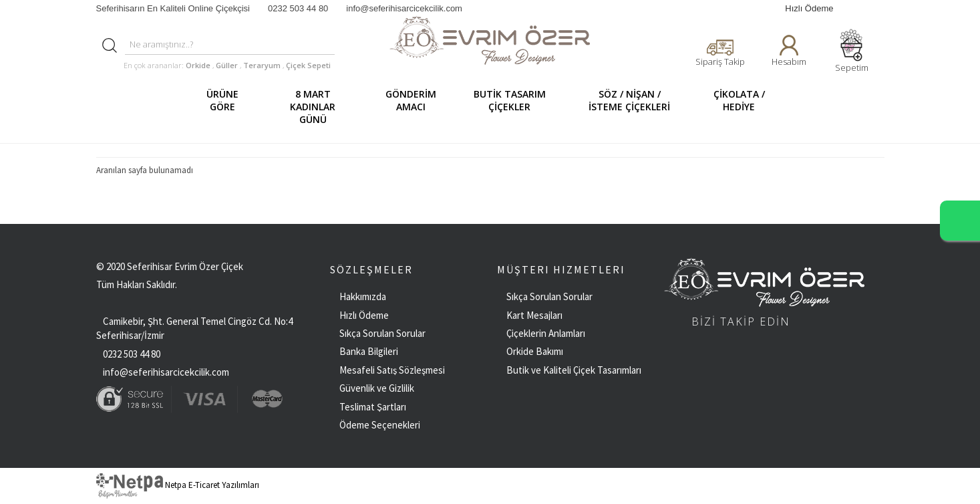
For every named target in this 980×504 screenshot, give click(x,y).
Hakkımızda (363, 296)
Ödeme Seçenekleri (380, 425)
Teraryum (263, 65)
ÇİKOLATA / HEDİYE (745, 107)
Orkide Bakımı (535, 351)
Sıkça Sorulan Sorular (382, 333)
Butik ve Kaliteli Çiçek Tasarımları (574, 370)
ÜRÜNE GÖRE (228, 107)
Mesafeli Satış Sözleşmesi (392, 370)
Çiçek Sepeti (307, 65)
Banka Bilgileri (369, 351)
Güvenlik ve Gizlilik (377, 388)
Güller (228, 65)
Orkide (198, 65)
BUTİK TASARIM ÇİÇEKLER (515, 107)
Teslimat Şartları (373, 407)
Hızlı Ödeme (809, 8)
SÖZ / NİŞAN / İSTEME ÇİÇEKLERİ (637, 107)
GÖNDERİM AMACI (416, 107)
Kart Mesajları (534, 315)
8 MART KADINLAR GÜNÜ (324, 107)
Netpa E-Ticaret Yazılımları (178, 485)
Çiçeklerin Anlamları (546, 333)
